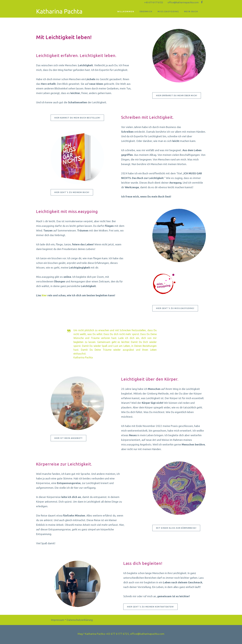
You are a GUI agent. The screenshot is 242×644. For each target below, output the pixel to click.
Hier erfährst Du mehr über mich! (177, 95)
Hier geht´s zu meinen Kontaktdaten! (150, 607)
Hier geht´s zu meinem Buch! (72, 192)
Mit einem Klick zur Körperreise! (176, 528)
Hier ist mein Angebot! (68, 438)
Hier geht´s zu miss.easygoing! (175, 308)
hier (44, 295)
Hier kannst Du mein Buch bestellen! (77, 118)
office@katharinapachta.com (183, 2)
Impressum (58, 620)
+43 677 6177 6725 (154, 2)
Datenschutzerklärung (80, 620)
